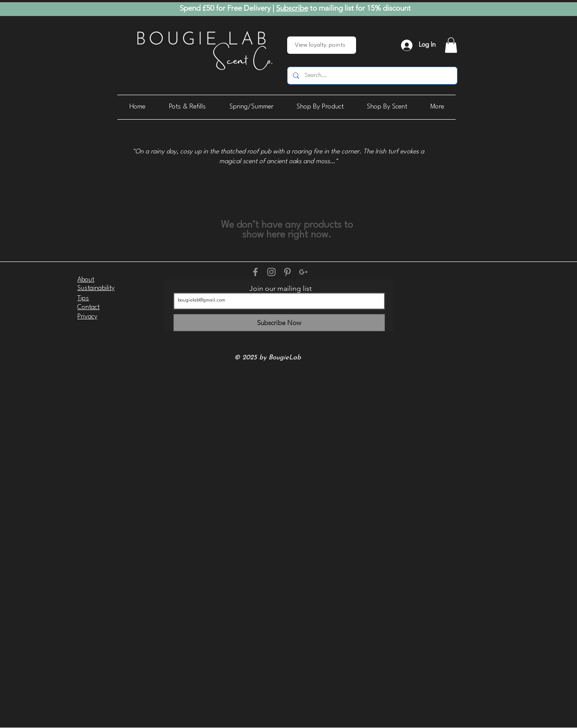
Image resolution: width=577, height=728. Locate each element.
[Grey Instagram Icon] (271, 272)
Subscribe (292, 8)
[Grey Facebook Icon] (255, 272)
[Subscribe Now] (279, 323)
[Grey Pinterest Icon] (287, 272)
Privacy (87, 317)
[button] (451, 45)
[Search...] (371, 76)
